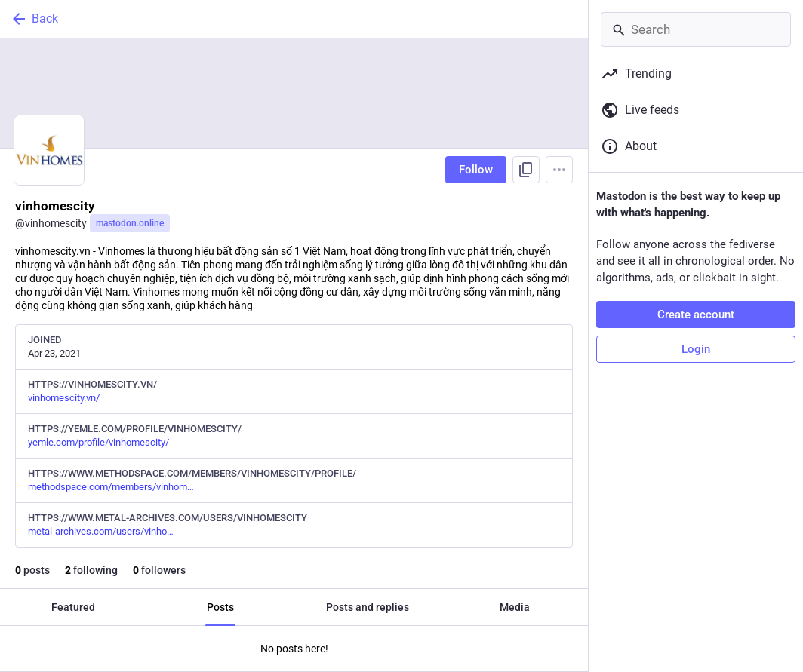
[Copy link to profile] (526, 170)
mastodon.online (130, 223)
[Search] (696, 29)
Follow (476, 170)
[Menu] (559, 170)
